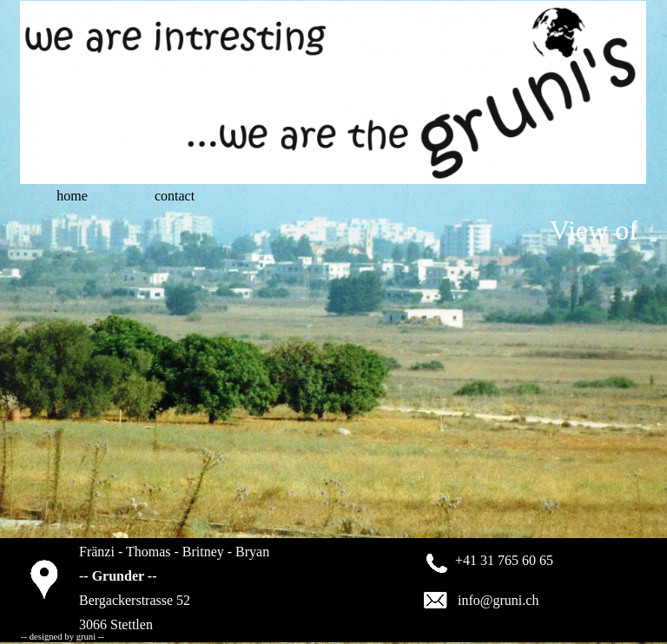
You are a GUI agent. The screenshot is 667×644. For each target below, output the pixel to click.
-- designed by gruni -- (63, 637)
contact (175, 196)
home (72, 196)
